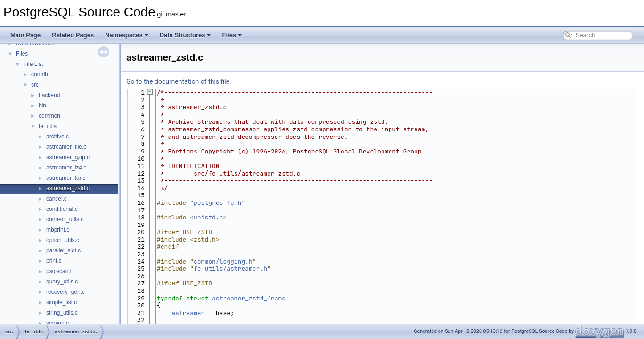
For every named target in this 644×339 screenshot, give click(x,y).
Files (232, 35)
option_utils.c (63, 240)
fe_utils (48, 126)
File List (33, 64)
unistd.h (208, 217)
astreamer (188, 313)
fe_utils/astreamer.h (230, 269)
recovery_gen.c (65, 292)
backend (49, 95)
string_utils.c (62, 313)
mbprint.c (58, 230)
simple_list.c (61, 302)
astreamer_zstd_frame (249, 298)
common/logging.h (223, 262)
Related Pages (73, 35)
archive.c (57, 137)
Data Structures (185, 35)
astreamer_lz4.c (66, 168)
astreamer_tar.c (66, 178)
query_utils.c (62, 282)
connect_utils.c (65, 219)
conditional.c (62, 209)
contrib (40, 74)
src (35, 85)
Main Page (25, 35)
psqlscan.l (59, 271)
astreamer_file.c (66, 147)
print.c (54, 261)
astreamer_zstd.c (68, 188)
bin (42, 105)
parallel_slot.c (63, 250)
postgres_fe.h (217, 203)
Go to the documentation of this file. (179, 81)
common (49, 116)
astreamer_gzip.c (68, 157)
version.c (57, 323)
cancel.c (57, 199)
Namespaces (127, 35)
